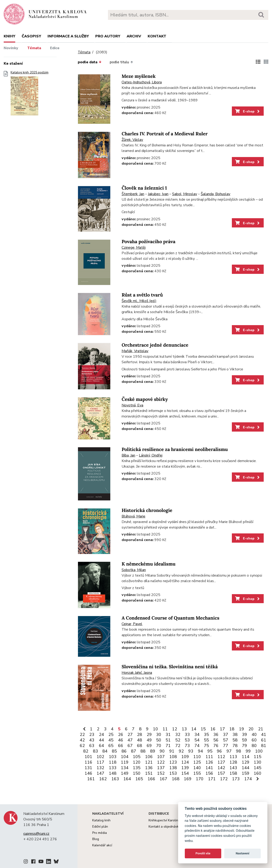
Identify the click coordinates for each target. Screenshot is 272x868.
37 (226, 735)
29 (149, 735)
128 (233, 762)
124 (185, 762)
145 (258, 768)
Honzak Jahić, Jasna (137, 673)
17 (222, 729)
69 (149, 746)
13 (184, 729)
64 (102, 746)
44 (102, 740)
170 (200, 779)
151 (149, 773)
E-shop (248, 111)
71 (168, 746)
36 (216, 735)
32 (178, 735)
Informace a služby (68, 36)
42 (82, 740)
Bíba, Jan (128, 455)
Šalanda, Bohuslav (215, 194)
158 (233, 773)
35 (206, 735)
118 (113, 762)
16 (213, 729)
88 (143, 751)
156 (209, 773)
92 (181, 751)
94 (200, 751)
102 (100, 757)
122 (161, 762)
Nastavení (243, 853)
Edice (55, 48)
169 (188, 779)
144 (246, 768)
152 (161, 773)
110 (197, 757)
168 (176, 779)
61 (264, 740)
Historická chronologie (147, 510)
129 (246, 762)
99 (248, 751)
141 (209, 768)
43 (92, 740)
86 (124, 751)
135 (137, 768)
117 (100, 762)
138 (173, 768)
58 (235, 740)
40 (254, 735)
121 (149, 762)
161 (91, 779)
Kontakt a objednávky (164, 827)
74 (197, 746)
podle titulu (121, 62)
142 (221, 768)
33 (187, 735)
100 (259, 751)
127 (221, 762)
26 (121, 735)
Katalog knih (101, 820)
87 (134, 751)
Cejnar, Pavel (132, 624)
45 (111, 740)
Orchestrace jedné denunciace (155, 345)
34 (197, 735)
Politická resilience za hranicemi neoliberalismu (175, 449)
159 (246, 773)
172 (224, 779)
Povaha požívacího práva (148, 242)
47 (130, 740)
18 (232, 729)
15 (203, 729)
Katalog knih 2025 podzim (30, 95)
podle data (90, 62)
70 (159, 746)
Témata (34, 48)
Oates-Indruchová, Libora (142, 82)
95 (210, 751)
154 (185, 773)
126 (209, 762)
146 (88, 773)
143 (233, 768)
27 (130, 735)
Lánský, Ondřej (151, 455)
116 (88, 762)
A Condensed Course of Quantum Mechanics (170, 618)
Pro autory (108, 36)
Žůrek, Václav (132, 140)
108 (173, 757)
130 (258, 762)
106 (149, 757)
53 (187, 740)
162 (103, 779)
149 (125, 773)
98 (239, 751)
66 (121, 746)
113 (233, 757)
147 (100, 773)
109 (185, 757)
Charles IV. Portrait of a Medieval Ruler (165, 134)
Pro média (100, 833)
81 (264, 746)
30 (159, 735)
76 (216, 746)
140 (197, 768)
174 (248, 779)
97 (229, 751)
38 (235, 735)
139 (185, 768)
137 (161, 768)
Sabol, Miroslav (185, 194)
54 (197, 740)
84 (105, 751)
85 (114, 751)
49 (149, 740)
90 (162, 751)
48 (140, 740)
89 (153, 751)
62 (82, 746)
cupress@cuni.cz (36, 834)
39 (245, 735)
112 (221, 757)
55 (206, 740)
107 (161, 757)
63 (92, 746)
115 (258, 757)
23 (92, 735)
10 (155, 729)
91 (172, 751)
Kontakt (157, 36)
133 (113, 768)
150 (137, 773)
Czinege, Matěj (134, 248)
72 (178, 746)
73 (187, 746)
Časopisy (31, 36)
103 (113, 757)
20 (251, 729)
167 (163, 779)
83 (96, 751)
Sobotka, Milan (134, 570)
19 (242, 729)
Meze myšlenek (139, 76)
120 (137, 762)
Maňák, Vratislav (135, 351)
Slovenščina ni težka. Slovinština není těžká (170, 667)
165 (139, 779)
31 (168, 735)
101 (88, 757)
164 (127, 779)
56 (216, 740)
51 (168, 740)
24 (102, 735)
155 (197, 773)
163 (115, 779)
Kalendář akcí (102, 845)
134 (125, 768)
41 (264, 735)
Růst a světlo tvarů (142, 295)
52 (178, 740)
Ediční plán (100, 827)
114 (246, 757)
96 (219, 751)
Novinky (11, 48)
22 (82, 735)
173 (236, 779)
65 (111, 746)
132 (100, 768)
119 (125, 762)
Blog (96, 839)
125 (197, 762)
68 (140, 746)
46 (121, 740)
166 (151, 779)
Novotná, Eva (132, 405)
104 (125, 757)
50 (159, 740)
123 (173, 762)
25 (111, 735)
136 (149, 768)
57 (226, 740)
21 (261, 729)
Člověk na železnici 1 (144, 188)
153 (173, 773)
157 (221, 773)
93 (191, 751)
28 (140, 735)
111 (209, 757)
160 (258, 773)
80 (254, 746)
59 (245, 740)
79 (245, 746)
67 (130, 746)
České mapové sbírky (145, 399)
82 (86, 751)
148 (113, 773)
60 (254, 740)
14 (194, 729)
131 (88, 768)
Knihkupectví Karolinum (166, 820)
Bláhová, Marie (133, 516)
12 (175, 729)
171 (212, 779)
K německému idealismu (148, 564)
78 (235, 746)
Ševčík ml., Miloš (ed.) (139, 301)
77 (226, 746)
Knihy (9, 36)
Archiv (134, 36)
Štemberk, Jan (133, 194)
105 (137, 757)
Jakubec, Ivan (158, 194)
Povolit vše (203, 853)
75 (206, 746)
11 (165, 729)
